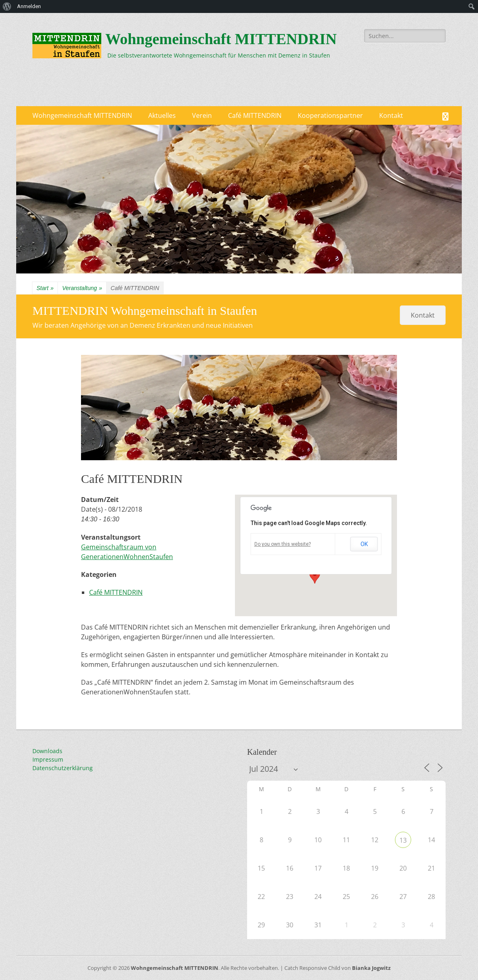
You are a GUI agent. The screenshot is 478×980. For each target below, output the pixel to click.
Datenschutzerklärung (63, 768)
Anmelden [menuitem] (29, 6)
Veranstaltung (82, 288)
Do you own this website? (283, 544)
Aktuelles (162, 115)
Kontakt (391, 115)
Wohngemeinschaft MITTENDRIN (221, 39)
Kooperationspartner (330, 115)
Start (45, 288)
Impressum (48, 759)
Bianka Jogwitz (371, 968)
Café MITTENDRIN (255, 115)
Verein (202, 115)
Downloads (47, 751)
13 (403, 840)
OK (364, 544)
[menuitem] (7, 6)
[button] (315, 576)
